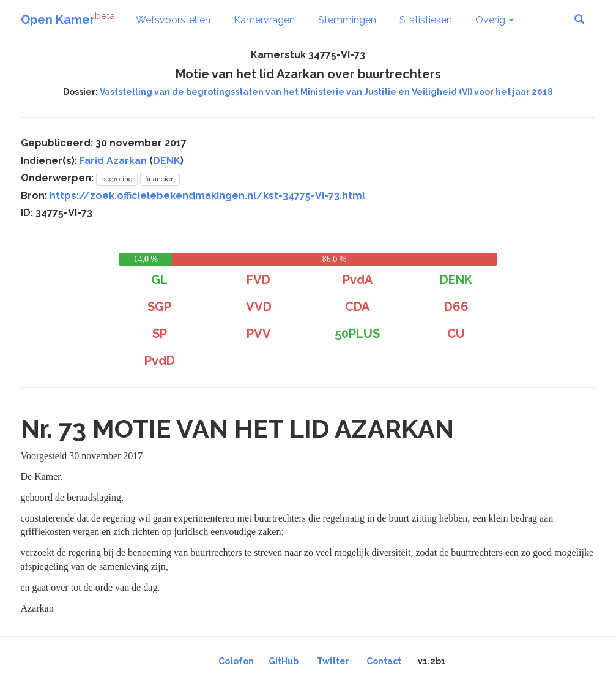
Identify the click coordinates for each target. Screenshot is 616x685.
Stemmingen (347, 20)
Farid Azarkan (113, 161)
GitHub (284, 661)
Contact (384, 661)
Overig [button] (495, 20)
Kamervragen (264, 20)
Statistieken (426, 20)
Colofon (236, 661)
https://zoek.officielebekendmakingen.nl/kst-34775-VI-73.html (207, 196)
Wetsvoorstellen (173, 20)
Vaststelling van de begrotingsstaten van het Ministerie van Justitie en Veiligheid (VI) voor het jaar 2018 (326, 92)
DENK (167, 161)
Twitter (333, 661)
